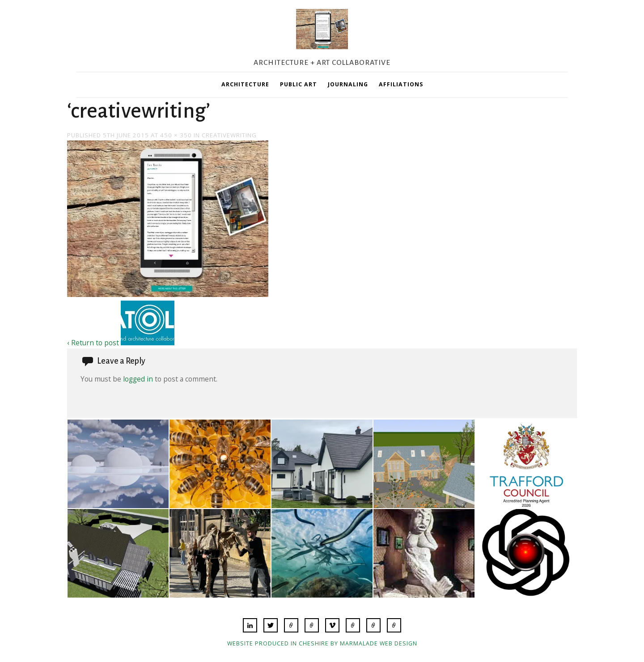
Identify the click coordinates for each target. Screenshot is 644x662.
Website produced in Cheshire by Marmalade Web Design (322, 643)
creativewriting (229, 135)
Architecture (245, 84)
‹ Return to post (93, 343)
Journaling (348, 84)
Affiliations (401, 84)
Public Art (299, 84)
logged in (138, 379)
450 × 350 (176, 135)
